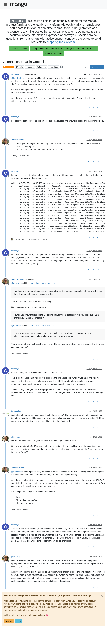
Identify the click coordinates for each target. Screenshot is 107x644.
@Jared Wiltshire (28, 74)
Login (18, 621)
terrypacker (16, 411)
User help (8, 67)
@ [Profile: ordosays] (16, 283)
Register (9, 621)
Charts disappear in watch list (42, 283)
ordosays (15, 74)
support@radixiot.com (61, 42)
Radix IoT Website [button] (19, 49)
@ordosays (31, 279)
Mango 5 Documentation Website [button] (81, 49)
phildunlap (16, 437)
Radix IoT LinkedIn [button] (53, 54)
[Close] (102, 596)
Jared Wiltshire (18, 140)
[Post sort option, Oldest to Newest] (86, 67)
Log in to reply (97, 67)
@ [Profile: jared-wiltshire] (19, 78)
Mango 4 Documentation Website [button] (47, 49)
